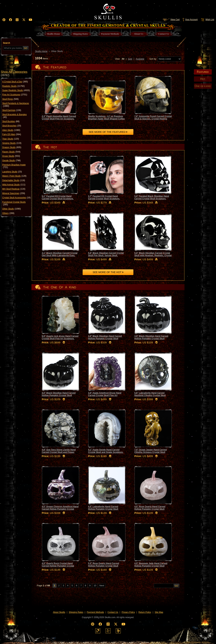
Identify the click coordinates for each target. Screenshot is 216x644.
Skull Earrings (12, 110)
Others (8, 213)
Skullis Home (41, 51)
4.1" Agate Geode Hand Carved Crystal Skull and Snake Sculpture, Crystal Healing (106, 452)
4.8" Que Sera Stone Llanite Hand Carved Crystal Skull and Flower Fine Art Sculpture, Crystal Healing (59, 452)
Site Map (159, 612)
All (123, 59)
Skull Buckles (11, 121)
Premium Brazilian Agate (14, 166)
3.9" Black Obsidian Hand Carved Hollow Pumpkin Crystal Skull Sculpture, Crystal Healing (105, 339)
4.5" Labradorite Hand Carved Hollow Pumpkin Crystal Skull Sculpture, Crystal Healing (103, 509)
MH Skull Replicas (14, 189)
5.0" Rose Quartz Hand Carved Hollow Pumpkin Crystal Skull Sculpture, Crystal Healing (104, 566)
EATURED (203, 72)
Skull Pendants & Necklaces (16, 105)
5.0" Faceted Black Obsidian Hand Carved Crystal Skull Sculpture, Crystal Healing (152, 199)
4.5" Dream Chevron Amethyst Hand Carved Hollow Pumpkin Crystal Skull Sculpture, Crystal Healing (60, 509)
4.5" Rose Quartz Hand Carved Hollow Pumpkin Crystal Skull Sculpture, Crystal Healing (150, 509)
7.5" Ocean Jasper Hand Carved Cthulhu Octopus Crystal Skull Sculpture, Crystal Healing (151, 452)
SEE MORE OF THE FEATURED (107, 132)
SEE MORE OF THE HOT (107, 272)
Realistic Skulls (14, 86)
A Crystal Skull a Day (15, 82)
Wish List (207, 20)
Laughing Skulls (12, 172)
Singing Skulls (12, 143)
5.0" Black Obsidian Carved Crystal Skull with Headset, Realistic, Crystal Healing (153, 256)
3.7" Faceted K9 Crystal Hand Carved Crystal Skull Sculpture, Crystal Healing (104, 199)
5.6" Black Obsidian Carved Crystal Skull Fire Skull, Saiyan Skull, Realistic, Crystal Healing (106, 256)
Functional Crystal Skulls (14, 203)
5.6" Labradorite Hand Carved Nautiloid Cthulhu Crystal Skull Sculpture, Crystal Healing (150, 396)
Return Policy (145, 612)
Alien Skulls (11, 130)
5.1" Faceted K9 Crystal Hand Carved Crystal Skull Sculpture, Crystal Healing (58, 199)
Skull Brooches (12, 126)
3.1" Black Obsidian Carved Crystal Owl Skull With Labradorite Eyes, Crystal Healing (60, 256)
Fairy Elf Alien (12, 134)
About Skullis (59, 612)
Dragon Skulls (12, 147)
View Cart (171, 20)
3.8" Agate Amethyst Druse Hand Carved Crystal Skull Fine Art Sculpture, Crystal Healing (105, 396)
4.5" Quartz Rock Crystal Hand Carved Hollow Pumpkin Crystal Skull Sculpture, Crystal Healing (58, 566)
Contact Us (113, 612)
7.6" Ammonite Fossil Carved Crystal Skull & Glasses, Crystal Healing (153, 118)
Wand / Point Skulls (14, 176)
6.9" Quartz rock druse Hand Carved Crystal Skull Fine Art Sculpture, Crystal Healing (60, 339)
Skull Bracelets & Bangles (15, 116)
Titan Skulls (11, 139)
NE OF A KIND (203, 86)
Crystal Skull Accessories (16, 198)
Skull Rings (11, 99)
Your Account (190, 20)
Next (102, 585)
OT (203, 79)
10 (95, 585)
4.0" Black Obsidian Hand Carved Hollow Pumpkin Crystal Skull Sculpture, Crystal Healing (59, 396)
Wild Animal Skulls (14, 185)
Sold (130, 59)
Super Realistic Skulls (16, 90)
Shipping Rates (76, 612)
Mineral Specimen (14, 193)
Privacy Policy (128, 612)
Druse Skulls (11, 156)
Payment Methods (95, 612)
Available (140, 59)
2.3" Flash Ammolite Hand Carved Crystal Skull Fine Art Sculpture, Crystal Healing (59, 119)
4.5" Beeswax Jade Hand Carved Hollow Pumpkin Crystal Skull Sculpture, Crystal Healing (151, 566)
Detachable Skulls (14, 180)
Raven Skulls (11, 152)
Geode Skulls (11, 161)
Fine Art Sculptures (15, 95)
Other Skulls (12, 209)
